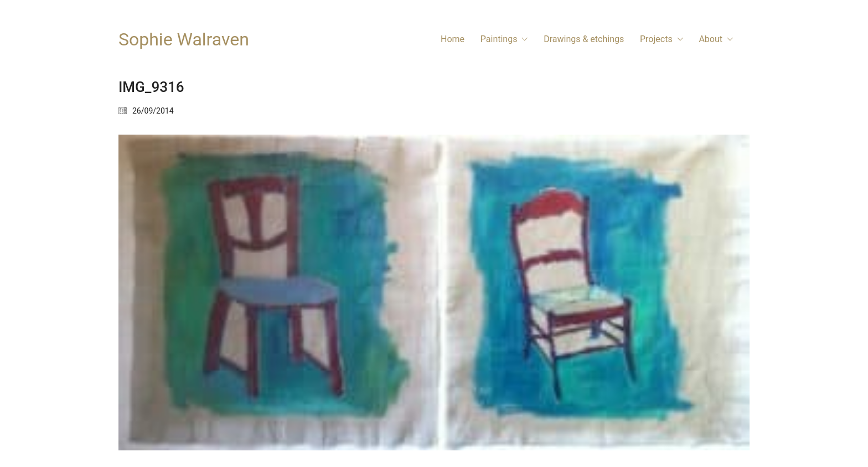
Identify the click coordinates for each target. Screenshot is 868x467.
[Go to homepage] (184, 40)
